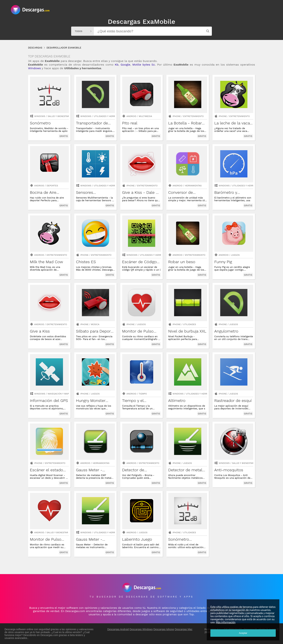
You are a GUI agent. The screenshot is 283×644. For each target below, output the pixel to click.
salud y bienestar (59, 116)
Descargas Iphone (164, 629)
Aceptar (243, 633)
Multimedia (145, 116)
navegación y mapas (60, 394)
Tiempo (143, 394)
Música (95, 324)
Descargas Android (118, 629)
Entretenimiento (193, 116)
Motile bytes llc (144, 65)
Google (125, 65)
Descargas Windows (141, 629)
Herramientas (193, 186)
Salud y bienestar (57, 532)
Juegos (235, 255)
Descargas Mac (184, 629)
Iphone (177, 116)
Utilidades (190, 324)
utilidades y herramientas (110, 116)
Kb (117, 65)
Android (131, 116)
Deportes (52, 186)
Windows (35, 68)
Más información (226, 622)
